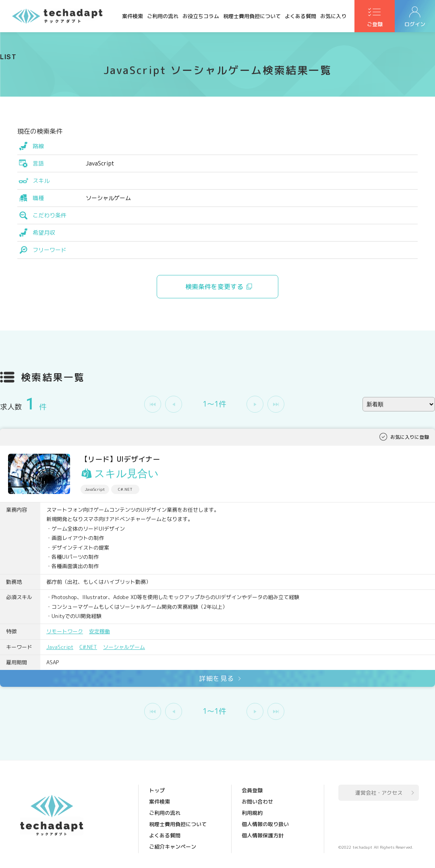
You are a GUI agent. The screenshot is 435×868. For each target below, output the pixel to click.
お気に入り (333, 16)
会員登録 (252, 790)
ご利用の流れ (163, 16)
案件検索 (133, 16)
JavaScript (60, 647)
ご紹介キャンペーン (173, 847)
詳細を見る (217, 678)
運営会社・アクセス (379, 793)
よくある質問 (300, 16)
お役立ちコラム (201, 16)
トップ (157, 790)
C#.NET (88, 647)
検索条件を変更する (214, 287)
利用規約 (252, 813)
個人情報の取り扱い (265, 824)
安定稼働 (99, 631)
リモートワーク (65, 631)
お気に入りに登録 (410, 437)
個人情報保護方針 (263, 835)
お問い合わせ (257, 802)
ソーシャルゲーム (124, 647)
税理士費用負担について (252, 16)
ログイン (415, 25)
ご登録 (375, 25)
